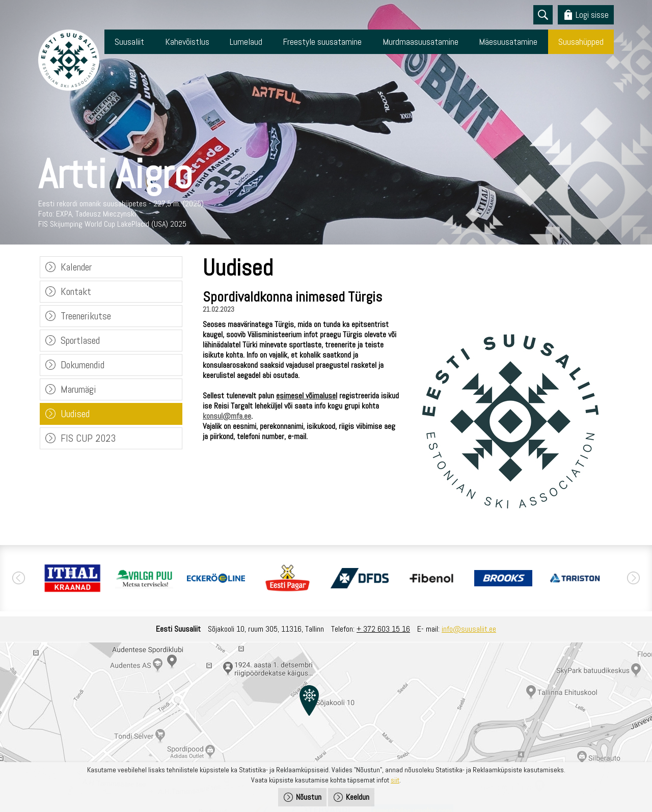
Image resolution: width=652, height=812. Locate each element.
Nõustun (309, 797)
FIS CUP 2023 (88, 438)
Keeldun (358, 797)
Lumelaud (246, 42)
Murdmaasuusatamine (420, 42)
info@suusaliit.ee (469, 629)
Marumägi (78, 389)
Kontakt (76, 291)
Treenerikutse (86, 316)
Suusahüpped (581, 42)
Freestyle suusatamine (322, 42)
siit (395, 780)
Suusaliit (129, 42)
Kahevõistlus (187, 42)
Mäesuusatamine (508, 42)
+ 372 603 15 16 (383, 629)
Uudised (75, 414)
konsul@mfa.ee (227, 416)
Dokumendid (83, 365)
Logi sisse (592, 15)
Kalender (76, 267)
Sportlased (80, 340)
